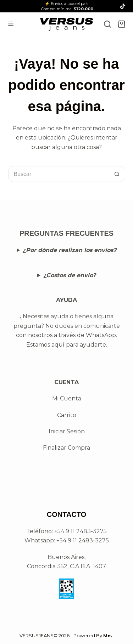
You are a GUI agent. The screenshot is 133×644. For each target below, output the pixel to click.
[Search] (107, 24)
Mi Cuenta (67, 398)
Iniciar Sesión (67, 431)
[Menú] (11, 24)
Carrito (67, 415)
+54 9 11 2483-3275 (83, 540)
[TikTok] (123, 6)
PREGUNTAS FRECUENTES (66, 233)
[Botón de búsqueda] (117, 174)
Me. (108, 636)
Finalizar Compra (66, 448)
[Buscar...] (59, 174)
